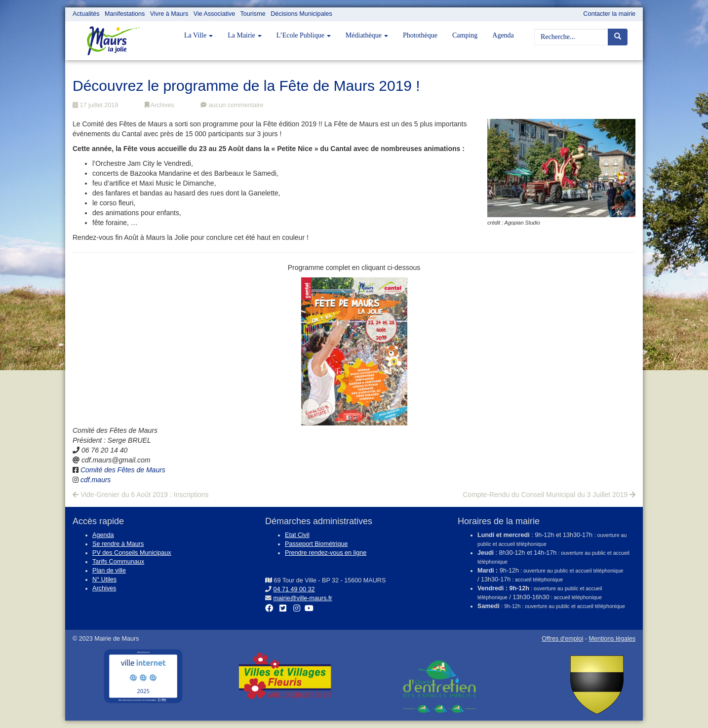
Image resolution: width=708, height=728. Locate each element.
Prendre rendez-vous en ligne (326, 553)
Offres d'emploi (562, 639)
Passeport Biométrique (316, 544)
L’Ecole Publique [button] (304, 35)
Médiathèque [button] (367, 35)
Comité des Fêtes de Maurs (123, 470)
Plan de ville (109, 571)
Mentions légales (612, 639)
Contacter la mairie (609, 14)
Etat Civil (297, 535)
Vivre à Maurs (169, 14)
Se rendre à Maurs (118, 544)
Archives (159, 105)
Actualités (86, 14)
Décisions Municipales (301, 14)
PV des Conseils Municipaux (132, 553)
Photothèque (420, 35)
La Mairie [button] (245, 35)
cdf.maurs (96, 480)
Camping (465, 35)
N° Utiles (104, 579)
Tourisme (253, 14)
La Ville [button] (198, 35)
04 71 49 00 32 (294, 589)
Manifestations (125, 14)
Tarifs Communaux (118, 562)
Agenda (503, 35)
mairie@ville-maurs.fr (303, 598)
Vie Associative (214, 14)
